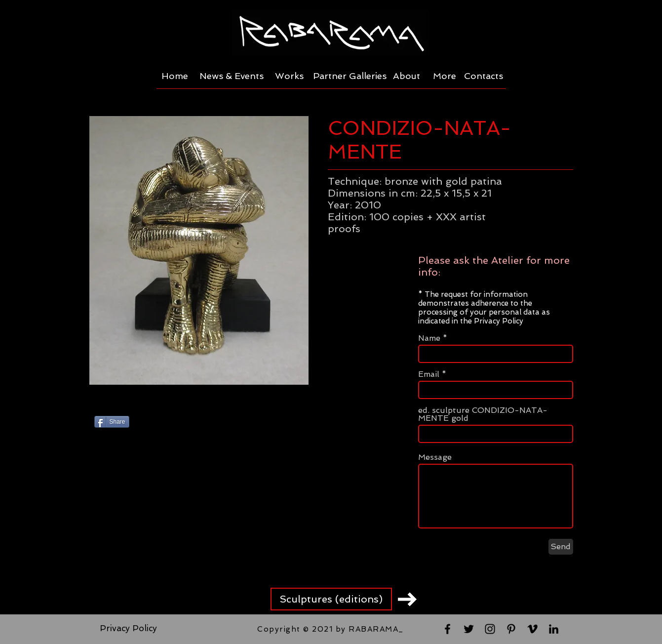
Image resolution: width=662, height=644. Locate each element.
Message (435, 457)
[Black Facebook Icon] (448, 629)
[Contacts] (484, 76)
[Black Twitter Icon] (469, 629)
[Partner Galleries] (350, 76)
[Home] (175, 76)
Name (429, 338)
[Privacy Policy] (128, 629)
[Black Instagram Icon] (490, 629)
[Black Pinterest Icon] (511, 629)
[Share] (112, 422)
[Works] (289, 76)
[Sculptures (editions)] (331, 599)
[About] (407, 76)
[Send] (561, 547)
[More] (445, 76)
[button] (199, 250)
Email (429, 374)
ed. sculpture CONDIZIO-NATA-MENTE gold (483, 414)
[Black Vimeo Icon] (532, 629)
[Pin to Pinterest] (209, 424)
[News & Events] (232, 76)
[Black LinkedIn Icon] (554, 629)
